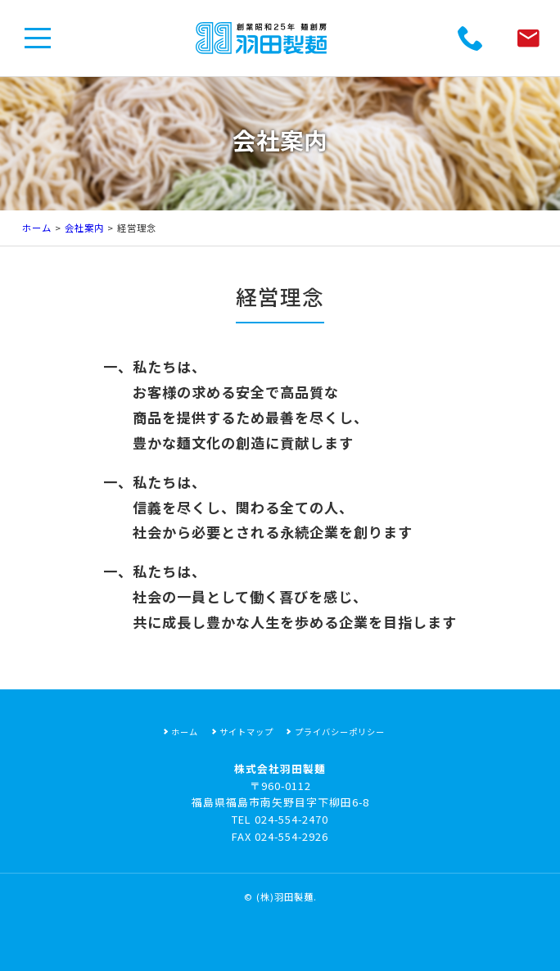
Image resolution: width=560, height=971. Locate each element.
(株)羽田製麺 (285, 896)
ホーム (37, 228)
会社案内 (84, 228)
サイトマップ (246, 732)
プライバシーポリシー (340, 732)
